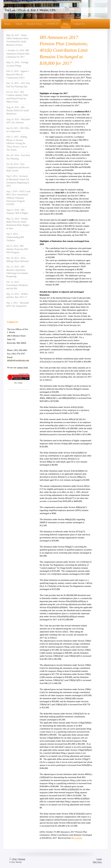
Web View (97, 862)
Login (99, 859)
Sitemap (22, 859)
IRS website (77, 838)
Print (13, 859)
